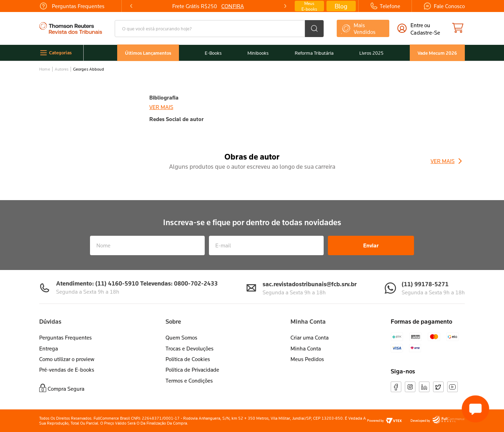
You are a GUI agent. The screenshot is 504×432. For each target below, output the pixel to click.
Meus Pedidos (307, 359)
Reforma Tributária (314, 53)
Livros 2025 (371, 53)
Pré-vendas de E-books (67, 370)
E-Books (213, 53)
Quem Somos (181, 337)
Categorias (60, 53)
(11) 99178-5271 (425, 284)
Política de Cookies (188, 359)
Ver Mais (443, 161)
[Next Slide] (285, 6)
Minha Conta (306, 348)
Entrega (49, 348)
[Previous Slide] (131, 6)
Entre (417, 25)
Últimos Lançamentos (148, 53)
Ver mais (161, 107)
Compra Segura (66, 389)
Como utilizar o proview (67, 359)
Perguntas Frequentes (65, 337)
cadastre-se (425, 32)
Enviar (371, 245)
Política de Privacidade (192, 370)
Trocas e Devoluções (190, 348)
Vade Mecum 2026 (437, 53)
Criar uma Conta (310, 337)
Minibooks (258, 53)
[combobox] (219, 29)
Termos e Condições (189, 380)
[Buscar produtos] (314, 29)
